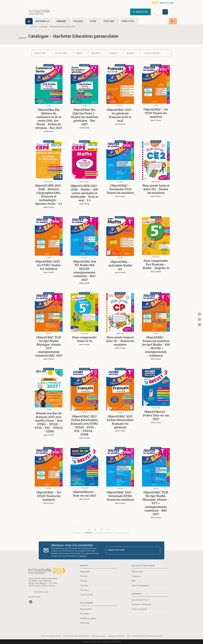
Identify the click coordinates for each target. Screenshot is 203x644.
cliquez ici (83, 556)
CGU (129, 636)
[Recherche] (157, 12)
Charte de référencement (51, 636)
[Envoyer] (157, 550)
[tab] (29, 21)
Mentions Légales (99, 636)
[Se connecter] (168, 12)
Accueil (33, 27)
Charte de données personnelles (76, 636)
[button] (140, 12)
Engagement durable (116, 636)
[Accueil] (39, 12)
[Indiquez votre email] (130, 550)
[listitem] (41, 3)
